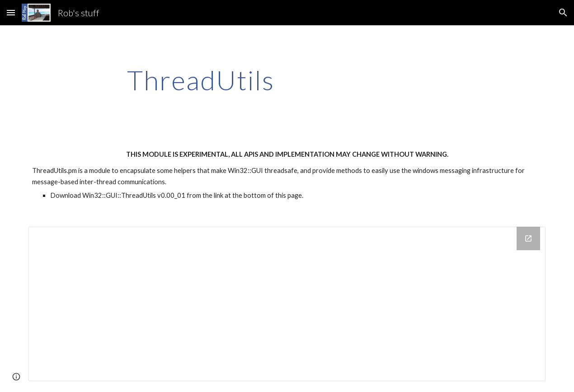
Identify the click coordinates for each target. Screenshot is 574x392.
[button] (11, 12)
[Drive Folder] (287, 304)
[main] (201, 80)
